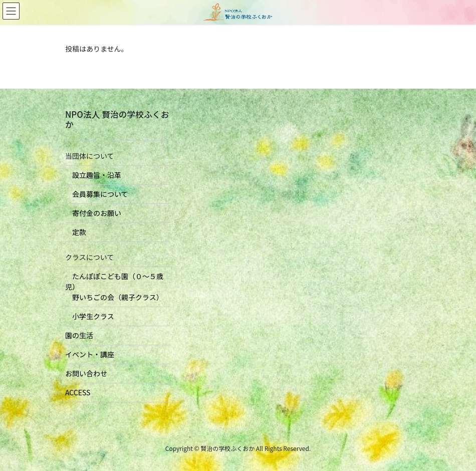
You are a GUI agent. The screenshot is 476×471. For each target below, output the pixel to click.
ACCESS (78, 392)
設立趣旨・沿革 (93, 175)
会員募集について (97, 194)
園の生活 (79, 335)
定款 (76, 232)
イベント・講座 (90, 354)
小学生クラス (90, 316)
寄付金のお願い (93, 213)
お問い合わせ (86, 373)
